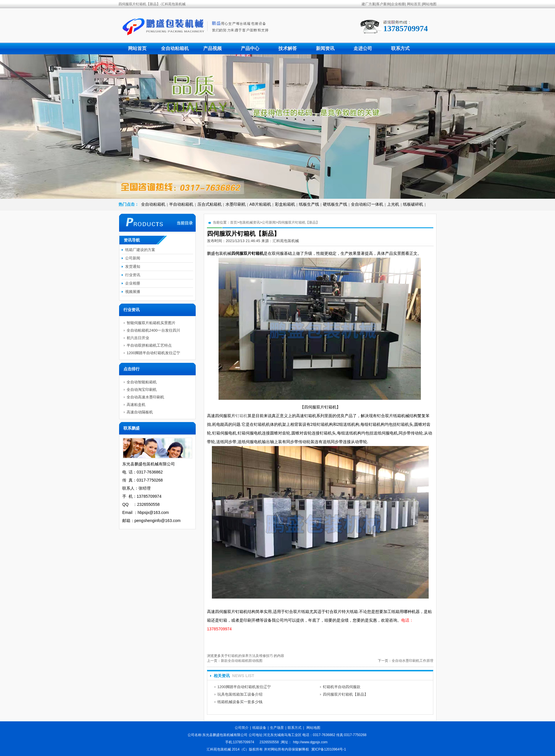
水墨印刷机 (236, 204)
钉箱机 (241, 416)
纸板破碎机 (413, 204)
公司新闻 (269, 222)
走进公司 (363, 48)
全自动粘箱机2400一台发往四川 (153, 330)
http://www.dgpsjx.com (310, 742)
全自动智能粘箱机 (142, 382)
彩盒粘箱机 (285, 204)
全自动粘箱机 (175, 48)
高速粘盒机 (136, 405)
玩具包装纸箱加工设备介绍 (240, 694)
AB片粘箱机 (260, 204)
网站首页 (414, 4)
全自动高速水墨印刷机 (145, 397)
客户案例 (383, 4)
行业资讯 (133, 275)
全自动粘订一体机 (367, 204)
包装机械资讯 (249, 222)
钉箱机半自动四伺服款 (342, 687)
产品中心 (250, 48)
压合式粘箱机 (210, 204)
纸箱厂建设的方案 (140, 250)
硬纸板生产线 (335, 204)
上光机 (393, 204)
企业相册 (398, 4)
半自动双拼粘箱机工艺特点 (149, 345)
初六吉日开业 (138, 338)
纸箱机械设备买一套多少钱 (240, 702)
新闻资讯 (325, 48)
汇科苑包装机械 (286, 241)
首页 (234, 222)
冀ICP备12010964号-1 (329, 749)
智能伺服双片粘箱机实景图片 (151, 323)
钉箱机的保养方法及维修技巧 (250, 656)
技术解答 (288, 48)
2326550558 (269, 742)
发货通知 (133, 266)
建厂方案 (369, 4)
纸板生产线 (309, 204)
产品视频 (212, 48)
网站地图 (430, 4)
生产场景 (277, 728)
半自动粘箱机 (181, 204)
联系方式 (400, 48)
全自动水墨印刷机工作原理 (412, 661)
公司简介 (242, 728)
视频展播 (133, 292)
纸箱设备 (259, 728)
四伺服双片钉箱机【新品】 (299, 222)
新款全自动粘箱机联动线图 (242, 661)
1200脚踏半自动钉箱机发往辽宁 (244, 687)
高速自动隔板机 (140, 412)
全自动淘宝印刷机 (142, 390)
